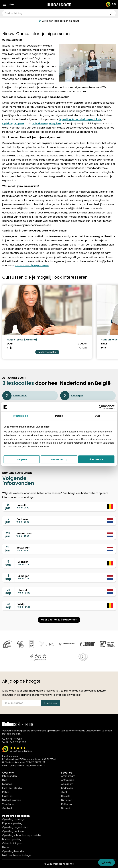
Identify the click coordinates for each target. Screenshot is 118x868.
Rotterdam (68, 804)
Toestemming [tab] (21, 416)
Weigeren (22, 459)
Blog (5, 780)
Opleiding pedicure (13, 831)
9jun (8, 506)
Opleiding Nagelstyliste (46, 124)
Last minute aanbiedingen (17, 855)
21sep (8, 591)
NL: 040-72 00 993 (16, 742)
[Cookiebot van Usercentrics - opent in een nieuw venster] (101, 407)
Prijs (10, 348)
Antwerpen (72, 396)
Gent (64, 792)
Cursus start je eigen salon (32, 265)
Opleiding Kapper (13, 124)
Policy (6, 792)
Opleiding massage (13, 819)
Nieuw (6, 847)
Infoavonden (10, 776)
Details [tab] (59, 416)
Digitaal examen (12, 800)
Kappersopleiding (12, 823)
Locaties (7, 784)
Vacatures (8, 804)
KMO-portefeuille (12, 788)
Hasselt (66, 796)
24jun (8, 549)
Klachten (7, 796)
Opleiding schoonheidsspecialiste (22, 835)
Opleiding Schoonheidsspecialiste (80, 119)
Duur (10, 344)
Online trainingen (12, 843)
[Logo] (59, 4)
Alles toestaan (96, 459)
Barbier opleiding (12, 839)
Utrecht (66, 808)
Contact (7, 808)
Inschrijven (50, 703)
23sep (8, 606)
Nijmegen (67, 800)
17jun (8, 520)
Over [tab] (97, 416)
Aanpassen (59, 459)
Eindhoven (67, 788)
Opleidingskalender (13, 851)
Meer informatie (47, 352)
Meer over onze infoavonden (59, 620)
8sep (8, 563)
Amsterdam (14, 396)
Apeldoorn (67, 784)
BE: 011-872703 (14, 739)
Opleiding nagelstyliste (15, 827)
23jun (8, 535)
